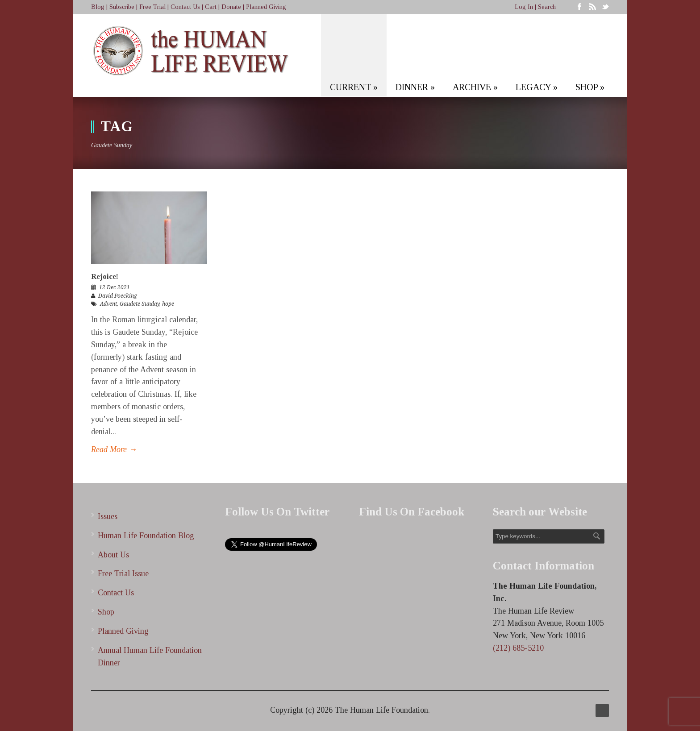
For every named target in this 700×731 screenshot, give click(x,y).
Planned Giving (266, 7)
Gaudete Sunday (140, 304)
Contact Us (185, 7)
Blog (98, 7)
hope (168, 304)
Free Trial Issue (123, 573)
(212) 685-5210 (518, 648)
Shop (106, 612)
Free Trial (152, 7)
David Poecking (118, 296)
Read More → (114, 449)
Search (547, 7)
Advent (108, 304)
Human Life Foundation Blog (146, 536)
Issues (108, 516)
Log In (524, 7)
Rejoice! (105, 276)
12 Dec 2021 (115, 287)
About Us (113, 555)
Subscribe (122, 7)
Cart (211, 7)
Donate (231, 7)
